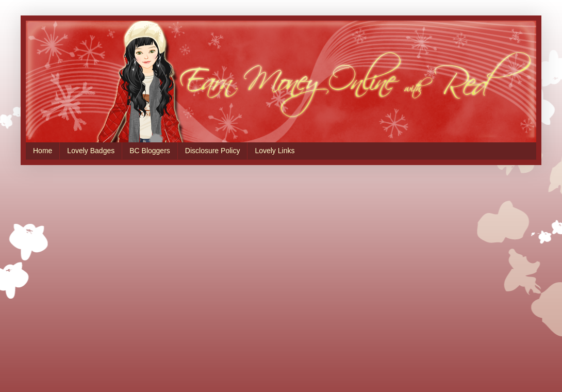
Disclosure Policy (213, 151)
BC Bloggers (150, 151)
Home (43, 151)
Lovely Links (275, 151)
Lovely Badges (91, 151)
